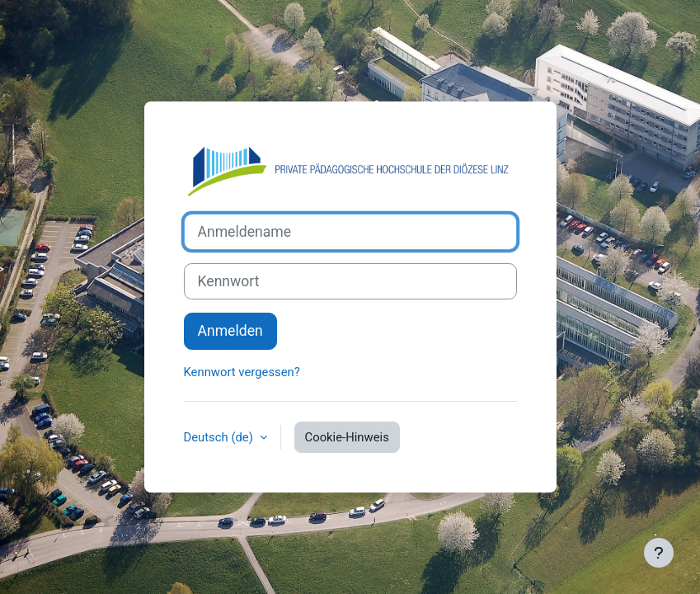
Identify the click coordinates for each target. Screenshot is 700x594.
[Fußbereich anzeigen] (659, 553)
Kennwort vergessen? (242, 372)
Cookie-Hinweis (347, 437)
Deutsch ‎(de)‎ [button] (220, 437)
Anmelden (230, 331)
